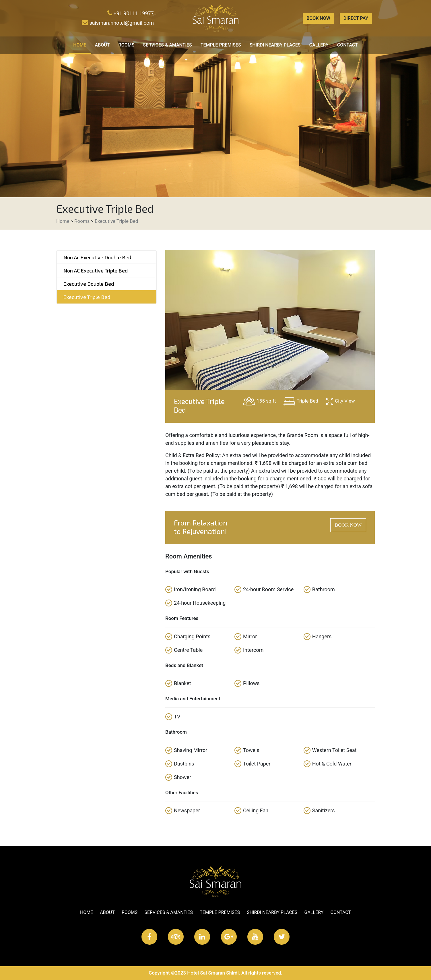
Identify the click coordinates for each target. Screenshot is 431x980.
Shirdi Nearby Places (275, 45)
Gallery (319, 45)
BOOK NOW (348, 525)
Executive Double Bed (89, 284)
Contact (347, 45)
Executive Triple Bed (116, 221)
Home (82, 45)
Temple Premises (221, 45)
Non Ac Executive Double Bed (97, 257)
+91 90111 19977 (131, 13)
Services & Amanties (167, 45)
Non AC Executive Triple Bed (96, 270)
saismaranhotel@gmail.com (118, 23)
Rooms (127, 45)
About (102, 45)
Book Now (318, 18)
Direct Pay (356, 18)
